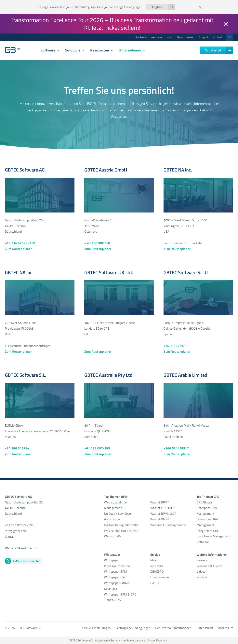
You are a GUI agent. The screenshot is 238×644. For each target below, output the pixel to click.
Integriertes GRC (208, 531)
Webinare (156, 37)
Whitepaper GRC (115, 577)
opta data (157, 566)
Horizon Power (160, 577)
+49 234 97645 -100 (20, 243)
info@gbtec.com (16, 531)
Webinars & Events (209, 566)
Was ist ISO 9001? (163, 508)
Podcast (202, 577)
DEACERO (157, 571)
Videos (201, 571)
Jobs (169, 37)
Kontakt (218, 37)
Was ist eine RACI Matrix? (121, 531)
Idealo (154, 560)
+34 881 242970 (175, 346)
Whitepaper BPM (115, 571)
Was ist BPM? (159, 502)
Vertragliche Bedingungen (133, 628)
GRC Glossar (205, 502)
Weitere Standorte (18, 548)
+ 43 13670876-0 (97, 243)
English (157, 7)
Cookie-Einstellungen (96, 628)
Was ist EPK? (113, 536)
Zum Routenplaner (18, 249)
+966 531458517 (176, 448)
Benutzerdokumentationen (173, 628)
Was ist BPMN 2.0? (163, 514)
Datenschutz (205, 628)
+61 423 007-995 (97, 448)
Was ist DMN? (160, 519)
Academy (141, 37)
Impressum (226, 628)
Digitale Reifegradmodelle (121, 525)
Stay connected (185, 37)
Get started (213, 50)
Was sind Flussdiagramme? (168, 525)
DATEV (155, 583)
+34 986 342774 (17, 448)
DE (229, 37)
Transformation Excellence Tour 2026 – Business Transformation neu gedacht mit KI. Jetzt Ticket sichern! (112, 24)
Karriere (202, 560)
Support (204, 37)
